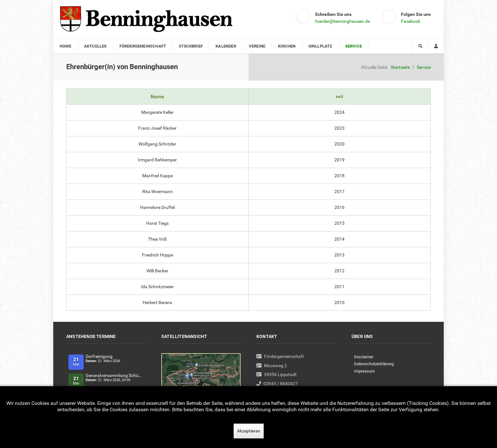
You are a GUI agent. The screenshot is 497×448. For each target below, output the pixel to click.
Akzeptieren (249, 431)
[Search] (420, 46)
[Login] (436, 46)
